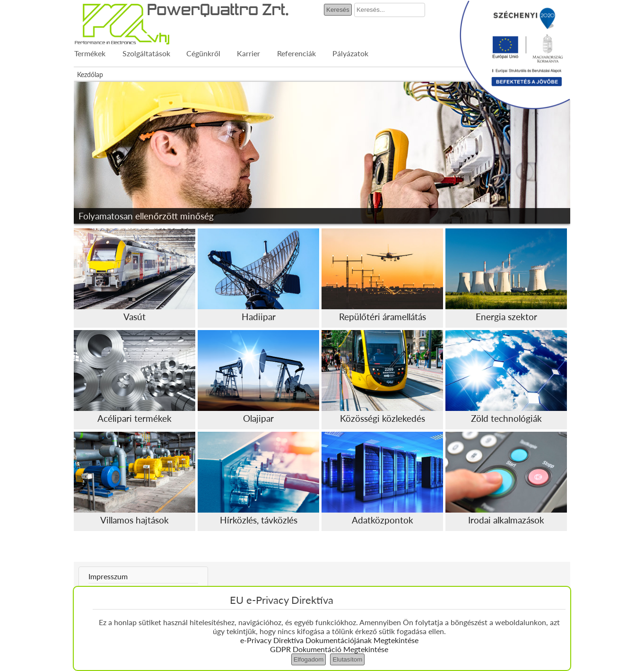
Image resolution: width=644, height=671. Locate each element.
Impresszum (108, 576)
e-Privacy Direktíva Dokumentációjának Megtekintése (329, 640)
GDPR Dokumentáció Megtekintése (329, 649)
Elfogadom (309, 659)
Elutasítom (347, 659)
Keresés (338, 10)
